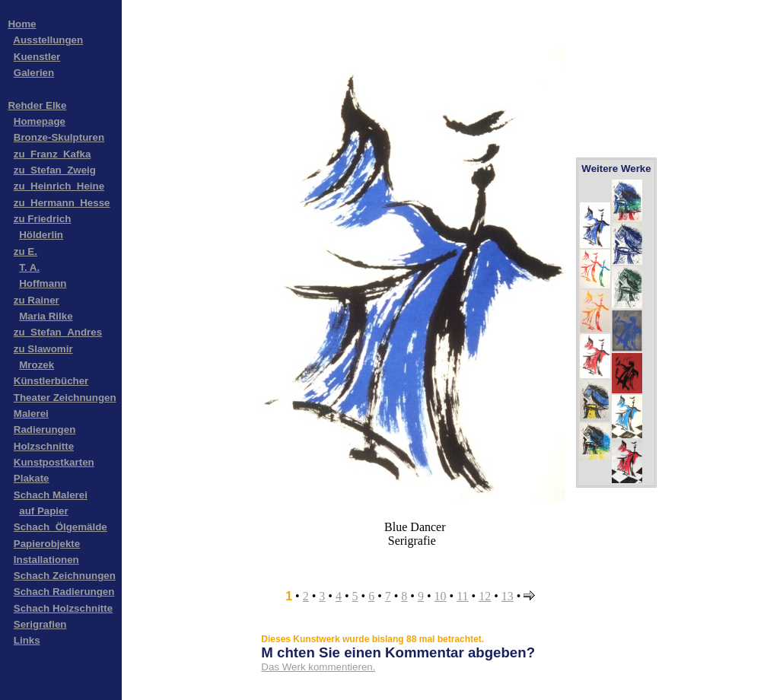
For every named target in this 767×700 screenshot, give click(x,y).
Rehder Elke (37, 105)
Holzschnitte (44, 446)
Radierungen (45, 430)
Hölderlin (41, 235)
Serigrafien (40, 624)
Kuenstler (37, 57)
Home (22, 24)
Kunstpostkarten (54, 462)
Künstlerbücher (51, 381)
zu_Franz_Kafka (52, 154)
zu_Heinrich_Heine (59, 186)
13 (508, 596)
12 (485, 596)
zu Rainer (37, 300)
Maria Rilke (46, 316)
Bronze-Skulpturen (59, 137)
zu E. (25, 251)
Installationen (46, 560)
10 (441, 596)
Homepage (40, 121)
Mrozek (37, 365)
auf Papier (43, 511)
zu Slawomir (43, 349)
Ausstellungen (48, 40)
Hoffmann (43, 283)
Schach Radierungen (64, 592)
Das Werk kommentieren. (318, 667)
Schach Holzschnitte (63, 608)
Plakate (32, 478)
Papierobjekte (47, 544)
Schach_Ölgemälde (60, 527)
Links (27, 640)
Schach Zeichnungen (65, 576)
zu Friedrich (43, 219)
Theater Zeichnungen (65, 398)
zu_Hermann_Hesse (62, 203)
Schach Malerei (51, 495)
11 (462, 596)
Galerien (34, 73)
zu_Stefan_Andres (58, 332)
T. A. (29, 267)
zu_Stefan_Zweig (55, 170)
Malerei (31, 414)
